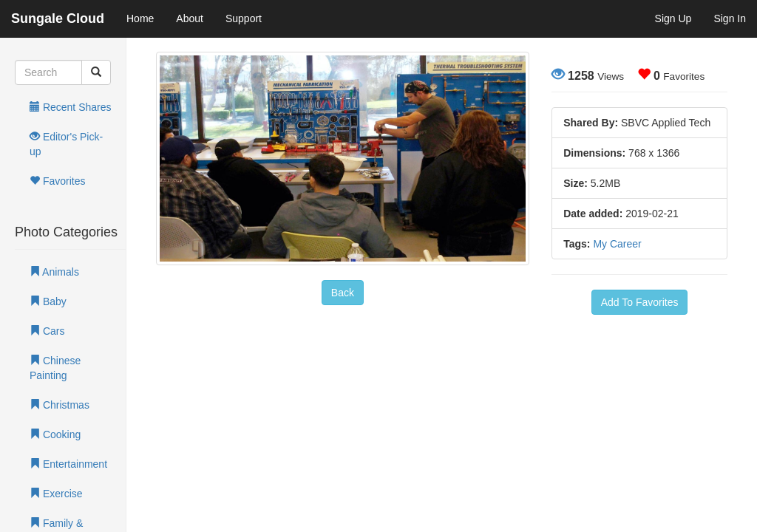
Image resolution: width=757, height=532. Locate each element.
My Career (617, 244)
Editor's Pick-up (66, 144)
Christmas (60, 405)
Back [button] (343, 293)
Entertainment (68, 464)
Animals (54, 272)
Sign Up (673, 18)
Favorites (57, 181)
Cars (47, 331)
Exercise (56, 494)
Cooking (55, 434)
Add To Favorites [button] (640, 302)
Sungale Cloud (58, 18)
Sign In (730, 18)
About (190, 18)
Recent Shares (71, 107)
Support (244, 18)
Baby (48, 301)
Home (140, 18)
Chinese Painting (55, 368)
